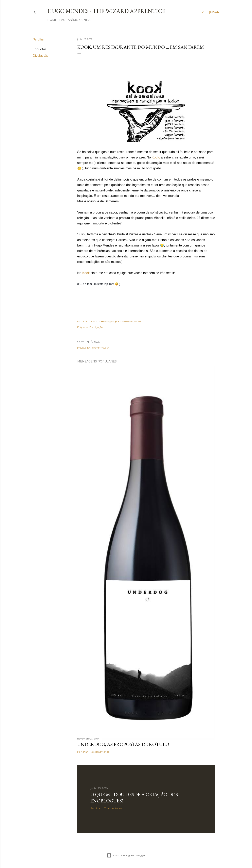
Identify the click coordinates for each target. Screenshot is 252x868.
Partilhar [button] (39, 39)
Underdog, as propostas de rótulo (123, 744)
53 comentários (113, 808)
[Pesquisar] (210, 12)
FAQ (62, 20)
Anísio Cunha (79, 20)
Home (52, 20)
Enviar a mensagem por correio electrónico (116, 321)
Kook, (156, 157)
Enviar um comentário (93, 348)
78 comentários (100, 752)
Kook (86, 273)
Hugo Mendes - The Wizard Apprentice (106, 11)
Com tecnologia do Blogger (126, 855)
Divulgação (41, 56)
